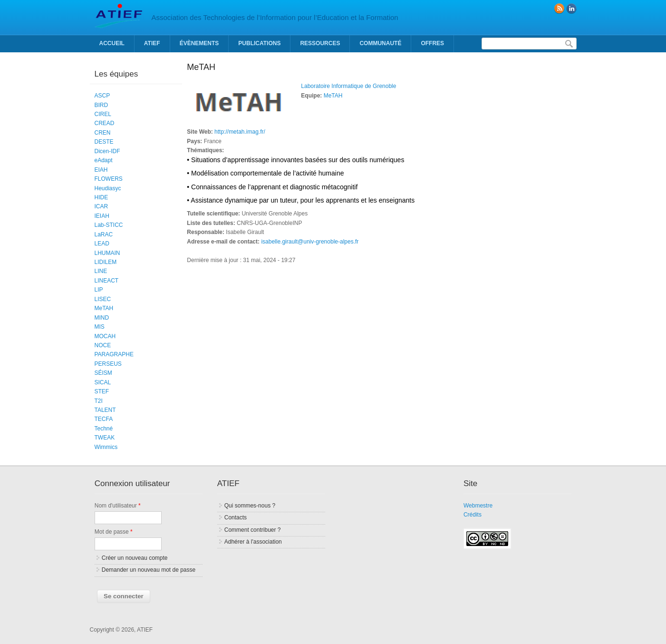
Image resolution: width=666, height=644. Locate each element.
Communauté (380, 43)
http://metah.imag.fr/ (240, 132)
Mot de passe (114, 532)
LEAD (102, 244)
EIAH (101, 170)
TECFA (104, 419)
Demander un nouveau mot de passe (149, 570)
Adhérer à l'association (253, 542)
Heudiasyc (108, 188)
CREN (103, 133)
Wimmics (106, 447)
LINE (101, 271)
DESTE (104, 142)
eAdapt (104, 160)
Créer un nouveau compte (135, 558)
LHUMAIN (107, 253)
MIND (102, 318)
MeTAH (333, 96)
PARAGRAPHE (114, 354)
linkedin (571, 9)
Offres (432, 43)
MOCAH (105, 336)
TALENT (105, 410)
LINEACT (107, 281)
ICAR (101, 206)
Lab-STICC (109, 225)
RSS (559, 9)
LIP (99, 290)
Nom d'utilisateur (118, 506)
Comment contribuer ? (253, 530)
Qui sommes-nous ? (250, 506)
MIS (100, 327)
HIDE (101, 197)
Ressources (320, 43)
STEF (102, 391)
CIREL (103, 114)
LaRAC (104, 234)
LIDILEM (106, 262)
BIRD (101, 105)
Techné (104, 429)
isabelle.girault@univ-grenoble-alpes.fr (310, 242)
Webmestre (478, 506)
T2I (99, 401)
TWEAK (105, 438)
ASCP (102, 96)
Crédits (473, 515)
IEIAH (102, 216)
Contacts (236, 517)
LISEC (103, 299)
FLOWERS (109, 179)
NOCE (103, 345)
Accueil (112, 43)
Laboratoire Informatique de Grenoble (348, 86)
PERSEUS (108, 364)
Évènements (199, 43)
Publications (259, 43)
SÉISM (103, 373)
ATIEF (152, 43)
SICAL (103, 382)
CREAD (105, 123)
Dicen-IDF (107, 151)
